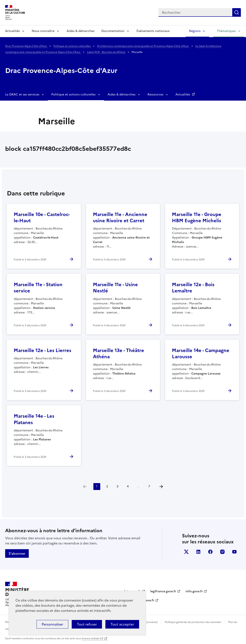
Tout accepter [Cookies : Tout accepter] (122, 624)
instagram (222, 552)
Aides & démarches (80, 31)
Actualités (12, 31)
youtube (234, 552)
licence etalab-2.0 (92, 638)
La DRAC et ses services (22, 94)
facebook (210, 552)
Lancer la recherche (237, 12)
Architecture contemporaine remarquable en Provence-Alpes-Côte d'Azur (143, 46)
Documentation (113, 31)
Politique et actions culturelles (72, 46)
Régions (195, 31)
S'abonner (17, 553)
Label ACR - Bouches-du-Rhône (106, 52)
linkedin (198, 552)
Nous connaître (43, 31)
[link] (85, 487)
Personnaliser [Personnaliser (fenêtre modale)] (52, 624)
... (138, 486)
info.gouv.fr (194, 591)
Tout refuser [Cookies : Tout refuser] (87, 624)
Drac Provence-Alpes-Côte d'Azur (26, 46)
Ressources (155, 94)
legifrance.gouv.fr (163, 591)
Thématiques (226, 31)
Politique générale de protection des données (193, 622)
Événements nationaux (153, 31)
